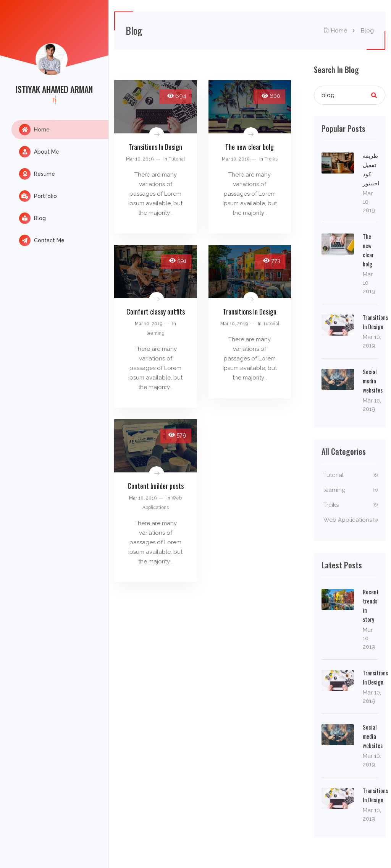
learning (156, 333)
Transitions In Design (155, 147)
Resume (37, 174)
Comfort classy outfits (156, 312)
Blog (32, 218)
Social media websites (373, 381)
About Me (39, 152)
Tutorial (177, 159)
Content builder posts (156, 486)
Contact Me (42, 240)
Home (34, 130)
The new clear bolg (250, 147)
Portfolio (38, 196)
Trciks (271, 159)
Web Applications (351, 520)
